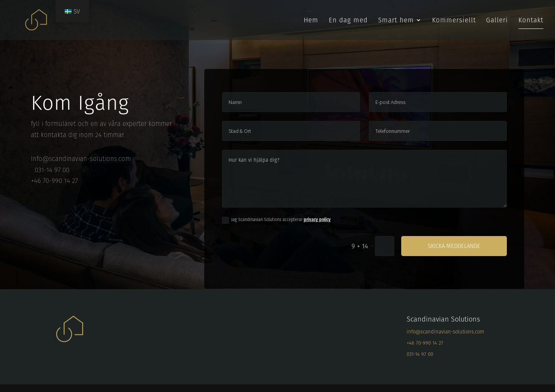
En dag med (348, 21)
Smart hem (396, 21)
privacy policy (317, 219)
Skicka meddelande (454, 246)
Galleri (497, 21)
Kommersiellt (454, 21)
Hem (311, 21)
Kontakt (531, 21)
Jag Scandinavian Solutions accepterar (276, 220)
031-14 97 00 (420, 354)
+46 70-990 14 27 (425, 343)
